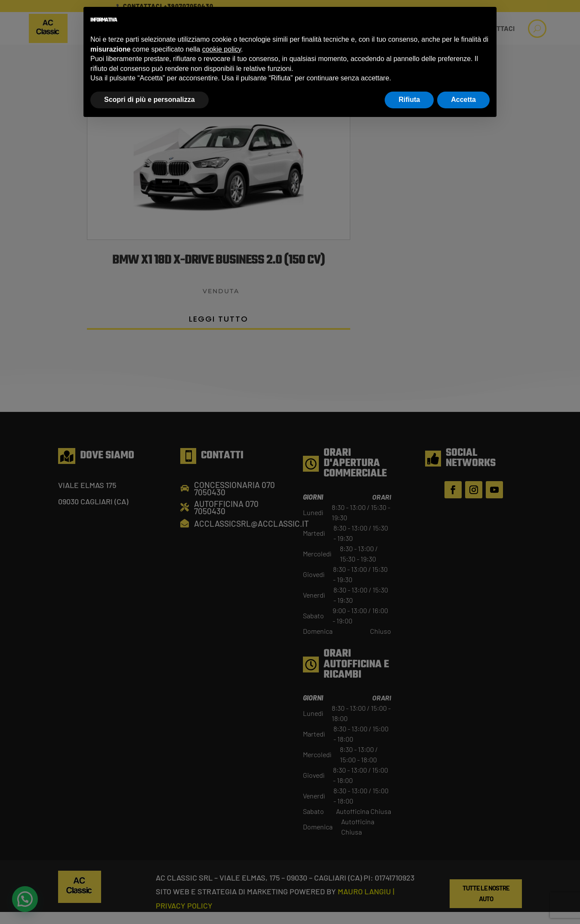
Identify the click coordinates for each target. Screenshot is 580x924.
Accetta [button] (463, 100)
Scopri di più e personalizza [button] (150, 100)
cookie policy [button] (222, 49)
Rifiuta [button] (409, 100)
